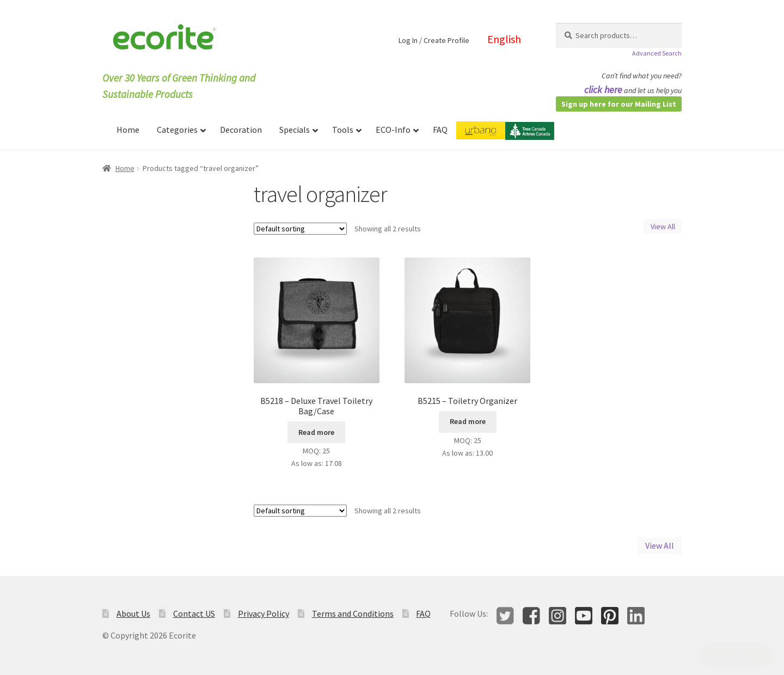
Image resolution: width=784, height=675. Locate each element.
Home (125, 168)
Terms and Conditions (353, 613)
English (504, 39)
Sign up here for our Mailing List (619, 104)
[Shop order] (300, 229)
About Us (133, 613)
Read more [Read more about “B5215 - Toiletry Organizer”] (468, 421)
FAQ (423, 613)
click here (603, 90)
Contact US (194, 613)
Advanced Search (657, 53)
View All (663, 226)
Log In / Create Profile (434, 40)
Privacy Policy (264, 613)
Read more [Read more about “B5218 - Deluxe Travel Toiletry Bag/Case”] (316, 432)
